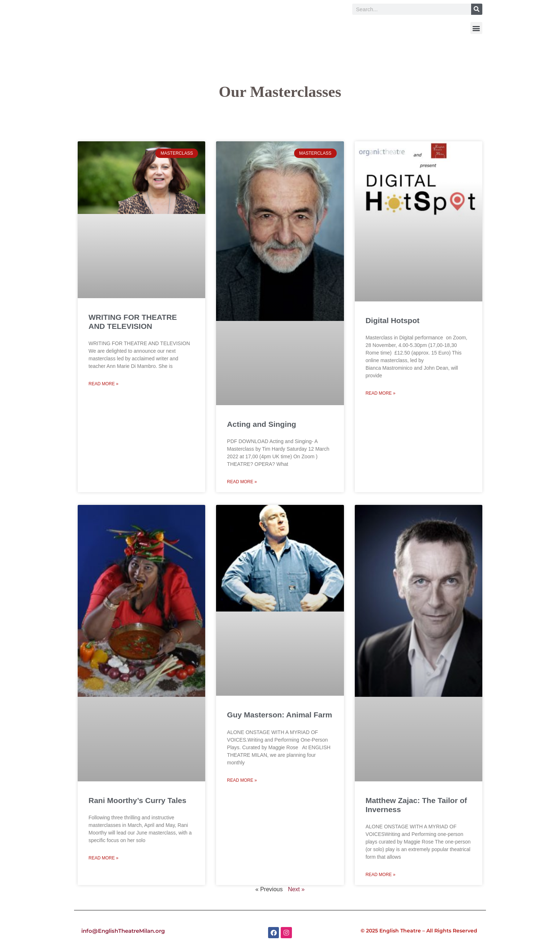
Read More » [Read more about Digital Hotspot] (381, 393)
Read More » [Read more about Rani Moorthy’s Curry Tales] (104, 858)
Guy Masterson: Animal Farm (279, 715)
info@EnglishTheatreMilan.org (124, 931)
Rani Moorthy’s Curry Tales (137, 800)
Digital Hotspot (393, 320)
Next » (296, 889)
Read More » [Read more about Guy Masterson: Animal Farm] (242, 780)
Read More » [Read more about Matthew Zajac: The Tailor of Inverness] (381, 875)
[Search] (477, 9)
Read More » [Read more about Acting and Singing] (242, 482)
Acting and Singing (261, 424)
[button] (476, 28)
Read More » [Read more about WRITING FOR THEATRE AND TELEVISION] (104, 384)
